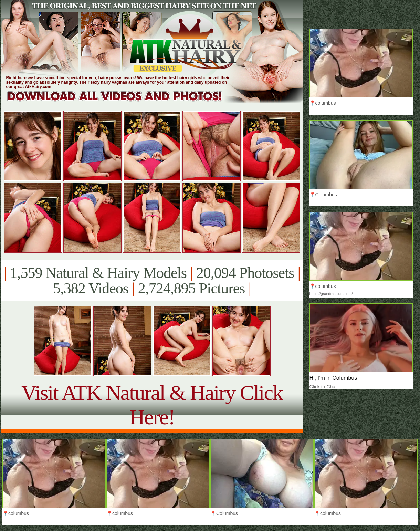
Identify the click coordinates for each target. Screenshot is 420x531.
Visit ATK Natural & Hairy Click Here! (152, 405)
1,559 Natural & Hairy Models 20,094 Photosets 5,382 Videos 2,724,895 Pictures (152, 281)
